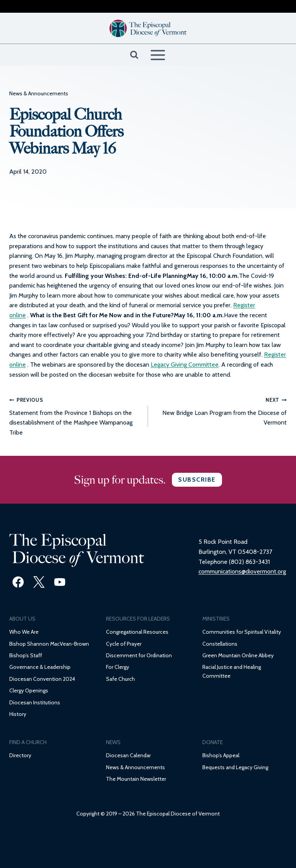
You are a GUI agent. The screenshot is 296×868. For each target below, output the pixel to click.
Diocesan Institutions (35, 702)
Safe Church (120, 679)
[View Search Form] (134, 55)
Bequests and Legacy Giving (235, 767)
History (18, 714)
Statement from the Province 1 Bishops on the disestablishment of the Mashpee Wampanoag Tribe (76, 415)
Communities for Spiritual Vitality (242, 632)
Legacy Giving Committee (185, 365)
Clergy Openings (29, 690)
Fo (109, 667)
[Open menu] (158, 55)
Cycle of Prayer (124, 644)
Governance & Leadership (40, 667)
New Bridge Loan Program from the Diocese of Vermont (220, 410)
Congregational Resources (137, 632)
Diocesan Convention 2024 (42, 679)
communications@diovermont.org (242, 571)
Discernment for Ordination (139, 655)
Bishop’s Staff (26, 655)
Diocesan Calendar (128, 755)
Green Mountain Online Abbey (238, 655)
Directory (20, 755)
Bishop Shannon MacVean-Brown (49, 644)
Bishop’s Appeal (221, 755)
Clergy (121, 667)
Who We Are (24, 632)
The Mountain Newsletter (136, 779)
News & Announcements (39, 93)
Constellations (220, 644)
